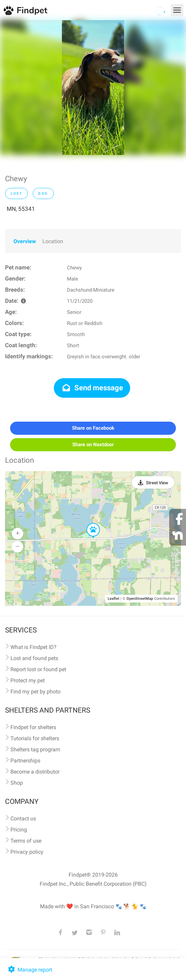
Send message (92, 388)
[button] (88, 523)
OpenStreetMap (140, 599)
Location (53, 241)
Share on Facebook (93, 428)
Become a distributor (35, 772)
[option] (93, 88)
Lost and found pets (34, 658)
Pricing (19, 830)
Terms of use (26, 841)
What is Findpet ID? (33, 647)
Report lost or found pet (38, 669)
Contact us (23, 819)
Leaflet (114, 599)
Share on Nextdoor (93, 445)
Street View (157, 483)
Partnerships (25, 761)
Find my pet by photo (35, 692)
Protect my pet (28, 680)
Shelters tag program (35, 749)
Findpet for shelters (33, 727)
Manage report (29, 970)
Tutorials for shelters (35, 738)
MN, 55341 (21, 209)
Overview (25, 241)
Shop (17, 783)
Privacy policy (27, 852)
